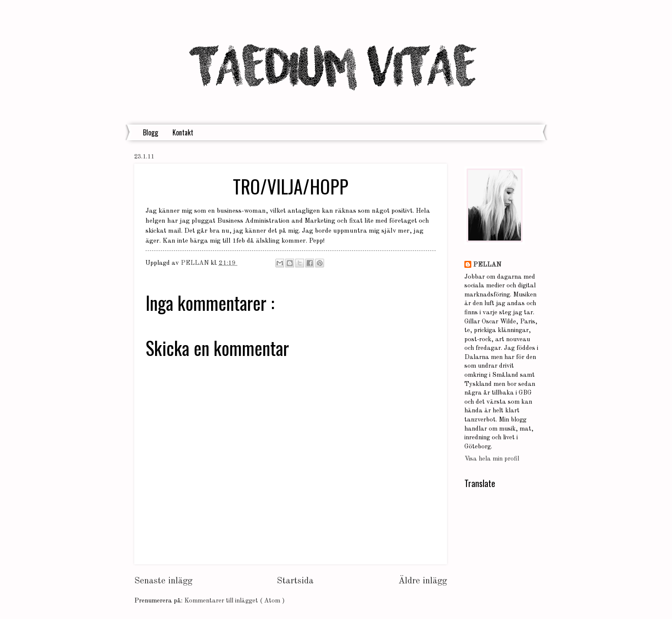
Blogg (151, 132)
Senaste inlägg (163, 581)
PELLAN (487, 265)
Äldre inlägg (423, 581)
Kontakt (183, 132)
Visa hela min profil (492, 459)
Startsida (295, 581)
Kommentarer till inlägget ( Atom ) (234, 601)
